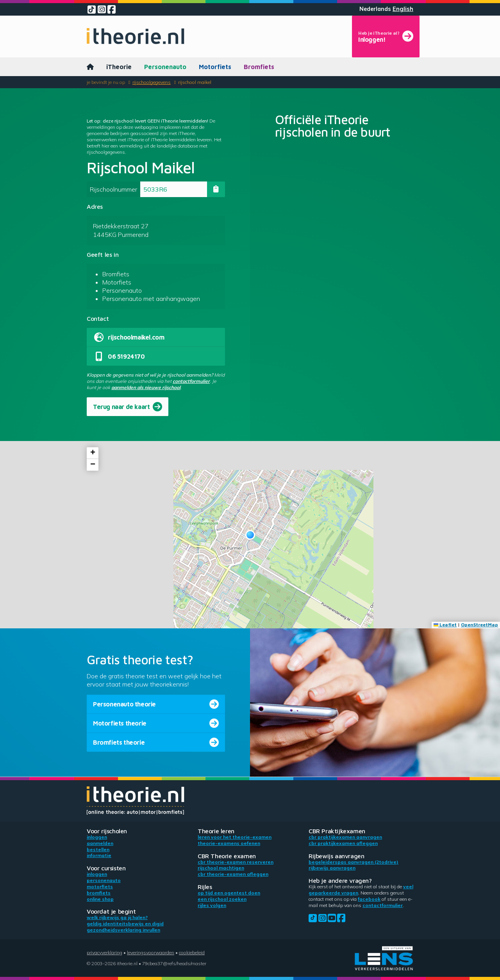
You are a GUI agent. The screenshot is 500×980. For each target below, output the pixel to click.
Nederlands (375, 9)
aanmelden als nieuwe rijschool (146, 387)
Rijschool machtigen (221, 868)
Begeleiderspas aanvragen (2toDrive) (354, 862)
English (403, 9)
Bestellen (98, 849)
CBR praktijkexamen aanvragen (345, 837)
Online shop (100, 899)
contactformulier (191, 381)
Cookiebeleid (192, 952)
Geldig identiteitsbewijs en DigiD (125, 924)
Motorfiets (215, 67)
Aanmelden (100, 843)
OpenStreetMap (479, 625)
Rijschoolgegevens (152, 82)
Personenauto (165, 67)
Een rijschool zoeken (222, 899)
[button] (250, 535)
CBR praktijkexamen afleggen (343, 843)
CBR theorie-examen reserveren (236, 862)
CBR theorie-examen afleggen (233, 874)
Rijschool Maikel (195, 82)
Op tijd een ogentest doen (229, 893)
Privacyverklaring (104, 952)
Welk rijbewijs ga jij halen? (117, 917)
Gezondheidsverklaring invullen (123, 930)
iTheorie (119, 67)
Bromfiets (259, 67)
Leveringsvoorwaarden (151, 952)
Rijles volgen (212, 905)
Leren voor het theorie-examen (235, 837)
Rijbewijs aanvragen (332, 868)
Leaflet (445, 625)
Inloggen (97, 837)
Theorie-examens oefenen (229, 843)
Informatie (99, 855)
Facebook (369, 899)
